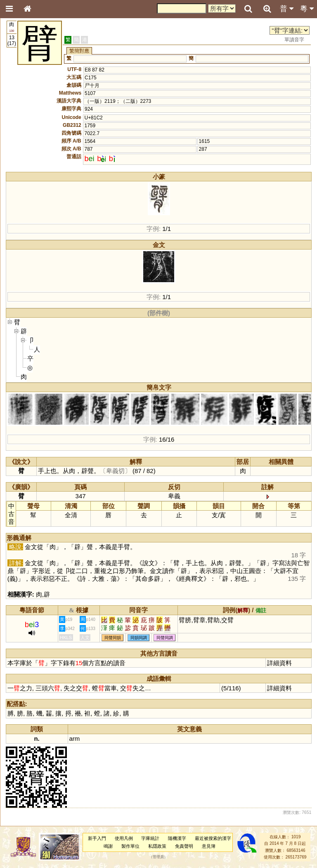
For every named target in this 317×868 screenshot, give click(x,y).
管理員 (158, 857)
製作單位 (130, 846)
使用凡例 (124, 838)
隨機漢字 (177, 838)
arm (75, 738)
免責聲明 (184, 846)
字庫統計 (150, 838)
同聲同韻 (113, 638)
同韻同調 (139, 638)
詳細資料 (279, 663)
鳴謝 (108, 846)
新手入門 (97, 838)
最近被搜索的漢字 (213, 838)
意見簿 (209, 846)
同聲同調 (165, 638)
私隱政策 (157, 846)
